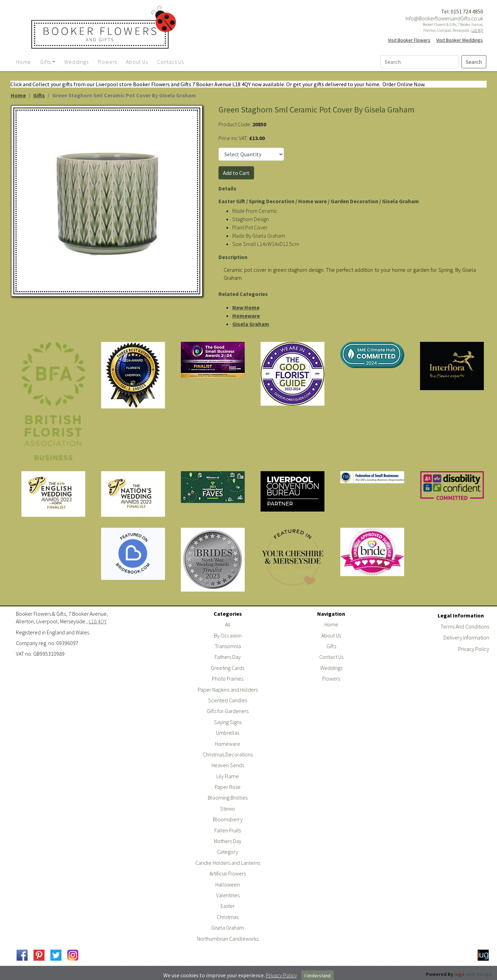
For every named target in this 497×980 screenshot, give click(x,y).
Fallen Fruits (228, 830)
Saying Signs (228, 722)
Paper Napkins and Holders (228, 690)
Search (474, 62)
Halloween (228, 884)
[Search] (420, 62)
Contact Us (331, 657)
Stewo (228, 809)
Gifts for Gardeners (228, 711)
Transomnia (228, 646)
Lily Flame (228, 776)
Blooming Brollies (228, 798)
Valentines (228, 895)
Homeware (246, 316)
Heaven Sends (228, 765)
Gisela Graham (251, 324)
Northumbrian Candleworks (228, 939)
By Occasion (228, 635)
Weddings (331, 668)
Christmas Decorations (228, 754)
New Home (246, 307)
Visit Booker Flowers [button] (409, 40)
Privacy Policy (474, 649)
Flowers (331, 679)
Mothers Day (228, 841)
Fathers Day (228, 657)
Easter (228, 906)
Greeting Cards (228, 668)
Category (228, 852)
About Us (331, 635)
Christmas (228, 917)
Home (18, 95)
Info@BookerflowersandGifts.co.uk (444, 18)
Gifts (39, 95)
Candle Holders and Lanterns (228, 863)
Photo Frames (228, 679)
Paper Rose (228, 787)
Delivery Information (466, 637)
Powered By (459, 974)
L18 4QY (477, 30)
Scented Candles (228, 700)
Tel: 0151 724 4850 (462, 11)
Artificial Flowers (228, 873)
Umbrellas (228, 733)
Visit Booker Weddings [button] (460, 40)
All (228, 624)
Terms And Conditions (465, 626)
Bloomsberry (228, 819)
